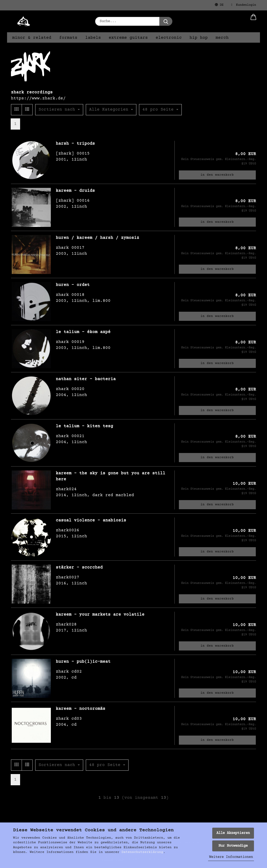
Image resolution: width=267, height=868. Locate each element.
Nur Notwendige (233, 846)
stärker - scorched (79, 567)
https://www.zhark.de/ (38, 98)
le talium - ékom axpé (83, 332)
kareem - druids (75, 191)
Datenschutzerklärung (142, 852)
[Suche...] (166, 21)
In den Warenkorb (217, 175)
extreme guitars (128, 38)
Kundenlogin (244, 5)
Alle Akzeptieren (233, 833)
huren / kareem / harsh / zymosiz (98, 238)
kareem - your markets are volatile (100, 615)
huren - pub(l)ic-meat (83, 662)
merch (222, 38)
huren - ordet (73, 285)
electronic (169, 38)
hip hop (199, 38)
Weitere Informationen (231, 857)
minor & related (32, 38)
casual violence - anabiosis (91, 520)
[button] (253, 21)
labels (93, 38)
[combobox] (59, 110)
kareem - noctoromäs (81, 709)
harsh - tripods (75, 144)
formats (68, 38)
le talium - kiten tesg (84, 426)
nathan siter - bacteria (86, 379)
